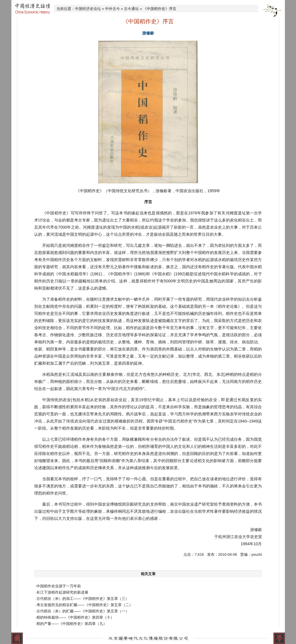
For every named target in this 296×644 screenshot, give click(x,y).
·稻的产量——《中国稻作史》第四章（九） (71, 624)
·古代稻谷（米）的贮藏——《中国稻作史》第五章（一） (82, 611)
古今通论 (131, 9)
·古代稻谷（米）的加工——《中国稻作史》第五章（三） (82, 599)
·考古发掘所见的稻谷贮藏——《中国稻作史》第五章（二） (84, 605)
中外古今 (113, 9)
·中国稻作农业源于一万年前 (58, 586)
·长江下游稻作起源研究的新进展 (62, 592)
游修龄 (148, 33)
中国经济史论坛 (88, 9)
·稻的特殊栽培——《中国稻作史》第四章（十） (75, 617)
